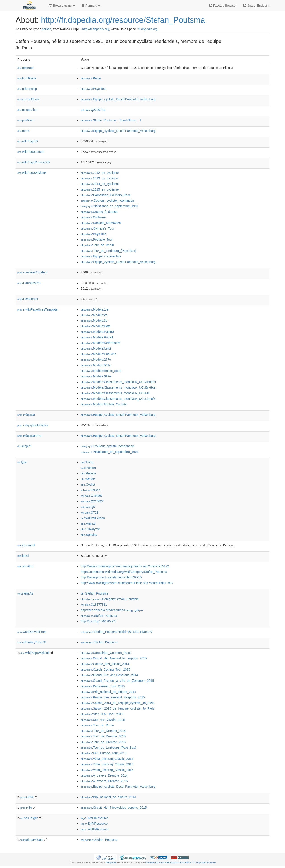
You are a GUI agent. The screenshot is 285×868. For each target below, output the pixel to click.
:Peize (91, 78)
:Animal (88, 524)
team (23, 131)
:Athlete (88, 479)
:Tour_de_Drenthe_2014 (103, 731)
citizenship (27, 89)
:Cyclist (88, 485)
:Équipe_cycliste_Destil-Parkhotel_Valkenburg (118, 99)
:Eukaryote (90, 529)
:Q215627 (92, 501)
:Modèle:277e (96, 360)
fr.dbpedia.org (148, 29)
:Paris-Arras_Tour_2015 (103, 686)
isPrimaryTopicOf (32, 642)
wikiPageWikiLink (32, 173)
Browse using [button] (62, 6)
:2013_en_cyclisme (100, 178)
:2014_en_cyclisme (100, 184)
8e (26, 808)
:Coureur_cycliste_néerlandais (108, 201)
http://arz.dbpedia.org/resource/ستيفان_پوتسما (112, 610)
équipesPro (29, 436)
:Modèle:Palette (97, 332)
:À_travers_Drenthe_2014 (104, 775)
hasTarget (29, 818)
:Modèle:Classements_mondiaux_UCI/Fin (115, 393)
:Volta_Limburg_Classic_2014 (107, 759)
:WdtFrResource (95, 829)
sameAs (25, 593)
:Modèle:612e (96, 376)
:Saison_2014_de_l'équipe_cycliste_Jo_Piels (117, 703)
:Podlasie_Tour (97, 240)
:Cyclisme (93, 217)
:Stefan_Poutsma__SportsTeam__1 (111, 120)
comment (26, 545)
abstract (25, 68)
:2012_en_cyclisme (100, 173)
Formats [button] (91, 6)
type (22, 462)
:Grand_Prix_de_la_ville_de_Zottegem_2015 (117, 681)
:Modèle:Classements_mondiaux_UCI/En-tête (118, 387)
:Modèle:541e (96, 365)
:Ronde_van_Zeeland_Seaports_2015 (113, 697)
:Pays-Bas (94, 89)
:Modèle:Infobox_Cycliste (104, 404)
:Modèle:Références (100, 343)
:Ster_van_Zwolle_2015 (103, 720)
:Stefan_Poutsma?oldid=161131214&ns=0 (116, 632)
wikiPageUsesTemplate (38, 309)
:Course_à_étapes (99, 212)
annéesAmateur (32, 272)
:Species (89, 535)
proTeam (26, 120)
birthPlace (27, 78)
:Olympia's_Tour (98, 228)
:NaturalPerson (93, 518)
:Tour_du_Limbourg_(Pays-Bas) (108, 251)
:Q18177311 (94, 605)
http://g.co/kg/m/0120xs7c (99, 621)
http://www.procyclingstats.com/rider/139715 (111, 577)
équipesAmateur (33, 425)
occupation (27, 110)
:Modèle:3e (94, 321)
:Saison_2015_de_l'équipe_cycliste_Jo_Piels (117, 708)
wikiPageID (28, 141)
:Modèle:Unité (96, 348)
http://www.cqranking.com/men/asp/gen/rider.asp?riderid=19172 (125, 566)
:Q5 (88, 507)
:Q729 (90, 512)
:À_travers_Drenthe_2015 (104, 781)
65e (27, 797)
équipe (26, 415)
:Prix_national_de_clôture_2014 (108, 692)
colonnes (28, 299)
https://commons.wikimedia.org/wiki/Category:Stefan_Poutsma (124, 572)
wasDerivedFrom (32, 632)
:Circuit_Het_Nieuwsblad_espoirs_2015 (114, 658)
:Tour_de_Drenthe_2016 (103, 742)
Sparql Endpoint (256, 6)
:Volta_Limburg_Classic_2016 (107, 770)
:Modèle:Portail (97, 337)
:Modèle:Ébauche (99, 354)
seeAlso (25, 566)
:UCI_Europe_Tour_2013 (104, 753)
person (46, 29)
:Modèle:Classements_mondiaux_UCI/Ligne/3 (118, 399)
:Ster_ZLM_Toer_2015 (102, 714)
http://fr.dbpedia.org (96, 29)
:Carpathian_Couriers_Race (106, 195)
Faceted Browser (223, 6)
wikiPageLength (31, 152)
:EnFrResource (94, 824)
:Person (88, 468)
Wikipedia (111, 862)
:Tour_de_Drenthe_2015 (103, 736)
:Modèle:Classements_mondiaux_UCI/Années (118, 382)
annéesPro (29, 283)
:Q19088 (91, 496)
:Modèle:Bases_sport (101, 371)
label (23, 556)
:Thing (87, 462)
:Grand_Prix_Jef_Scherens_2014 (109, 675)
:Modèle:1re (95, 309)
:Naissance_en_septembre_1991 (110, 206)
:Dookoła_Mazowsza (101, 223)
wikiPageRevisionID (34, 162)
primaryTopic (32, 840)
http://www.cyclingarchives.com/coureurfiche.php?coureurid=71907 (127, 583)
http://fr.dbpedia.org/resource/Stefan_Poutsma (123, 20)
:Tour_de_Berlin (97, 245)
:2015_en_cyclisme (100, 189)
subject (24, 446)
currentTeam (28, 99)
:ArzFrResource (95, 818)
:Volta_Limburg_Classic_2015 (107, 764)
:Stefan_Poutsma (95, 593)
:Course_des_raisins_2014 (105, 664)
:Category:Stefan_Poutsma (110, 599)
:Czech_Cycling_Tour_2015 (106, 669)
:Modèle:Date (96, 326)
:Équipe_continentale (101, 256)
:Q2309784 (93, 110)
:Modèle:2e (94, 315)
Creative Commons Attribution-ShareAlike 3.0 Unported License (180, 862)
